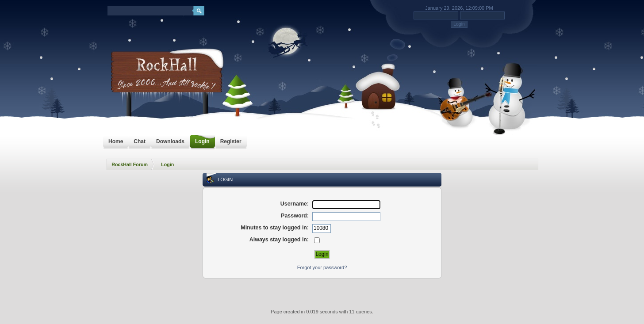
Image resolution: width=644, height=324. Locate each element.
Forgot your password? (322, 267)
